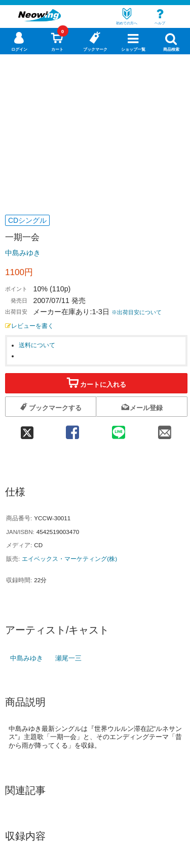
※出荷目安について (137, 312)
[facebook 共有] (72, 429)
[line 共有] (118, 429)
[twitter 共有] (27, 429)
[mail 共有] (164, 429)
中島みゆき (23, 253)
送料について (37, 345)
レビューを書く (29, 326)
